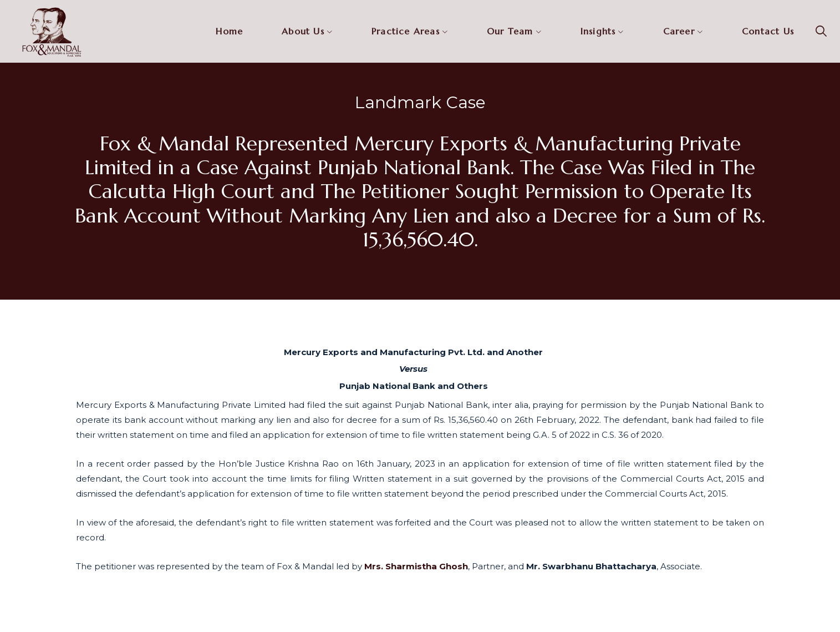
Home (229, 31)
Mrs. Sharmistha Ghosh (416, 566)
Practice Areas (406, 31)
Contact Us (768, 31)
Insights (598, 31)
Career (679, 31)
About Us (303, 31)
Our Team (510, 31)
